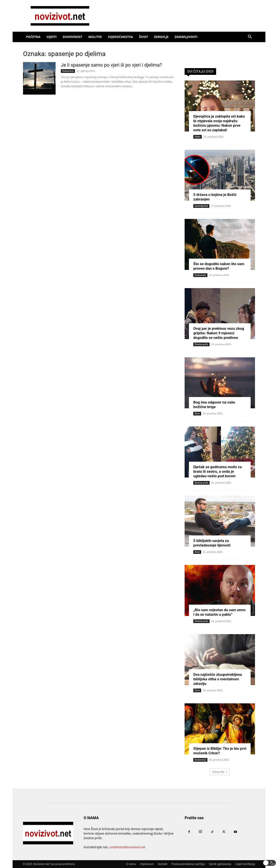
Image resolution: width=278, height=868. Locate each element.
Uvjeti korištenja (245, 864)
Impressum (147, 864)
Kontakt (163, 864)
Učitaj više (220, 772)
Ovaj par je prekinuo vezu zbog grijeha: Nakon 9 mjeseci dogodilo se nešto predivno (219, 333)
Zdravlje (161, 37)
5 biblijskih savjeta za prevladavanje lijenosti (212, 543)
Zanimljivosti (186, 37)
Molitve (95, 37)
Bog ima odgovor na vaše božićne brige (214, 404)
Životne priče (201, 344)
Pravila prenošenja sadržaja (188, 864)
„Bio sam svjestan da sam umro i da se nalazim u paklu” (219, 612)
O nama (131, 864)
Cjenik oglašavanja (220, 864)
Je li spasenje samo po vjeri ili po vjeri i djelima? (111, 65)
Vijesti (52, 37)
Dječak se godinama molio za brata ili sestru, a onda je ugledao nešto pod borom (218, 471)
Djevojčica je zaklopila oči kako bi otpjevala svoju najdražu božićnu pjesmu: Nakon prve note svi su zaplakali (219, 123)
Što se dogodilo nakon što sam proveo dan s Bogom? (219, 266)
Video (198, 137)
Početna (33, 37)
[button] (250, 37)
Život (143, 37)
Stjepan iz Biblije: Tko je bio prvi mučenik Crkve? (220, 751)
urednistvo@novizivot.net (127, 847)
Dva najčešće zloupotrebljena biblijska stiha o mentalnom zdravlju (218, 679)
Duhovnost (73, 37)
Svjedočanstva (120, 37)
